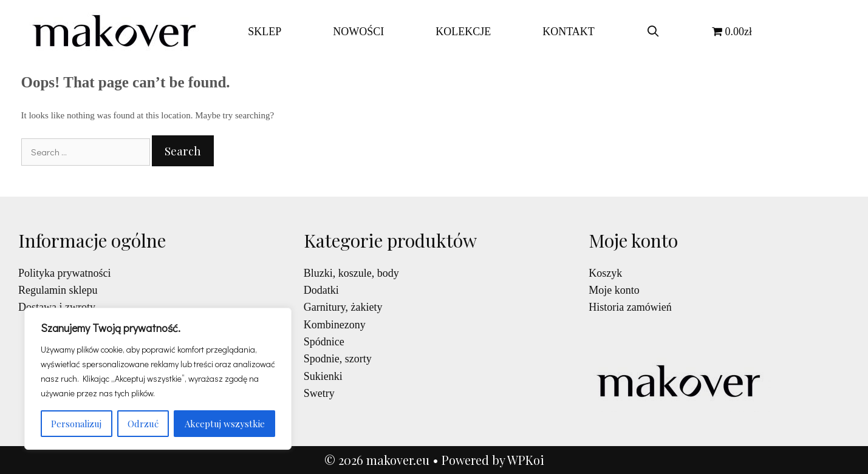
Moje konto (614, 290)
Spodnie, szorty (338, 359)
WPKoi (526, 460)
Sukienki (323, 376)
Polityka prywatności (64, 273)
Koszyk (605, 273)
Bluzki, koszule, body (351, 273)
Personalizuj (76, 424)
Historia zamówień (630, 307)
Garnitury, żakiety (343, 307)
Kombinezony (335, 325)
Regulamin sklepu (58, 290)
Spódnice (324, 342)
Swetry (319, 393)
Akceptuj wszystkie (225, 424)
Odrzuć (143, 424)
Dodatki (321, 290)
